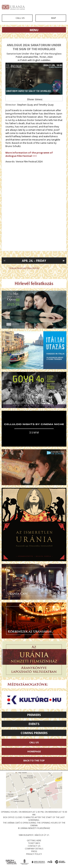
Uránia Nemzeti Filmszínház (24, 268)
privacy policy (34, 854)
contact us (34, 846)
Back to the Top (34, 760)
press (34, 851)
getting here (34, 840)
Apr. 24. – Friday (34, 261)
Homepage (34, 751)
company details (34, 849)
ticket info (34, 843)
